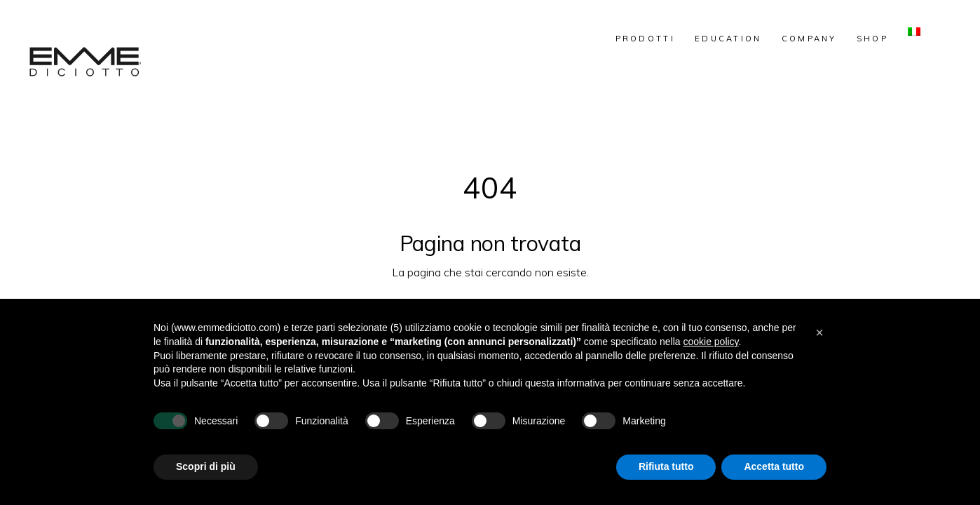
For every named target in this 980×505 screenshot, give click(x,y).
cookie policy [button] (710, 342)
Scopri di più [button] (206, 466)
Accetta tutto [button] (774, 466)
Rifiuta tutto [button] (666, 466)
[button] (819, 332)
